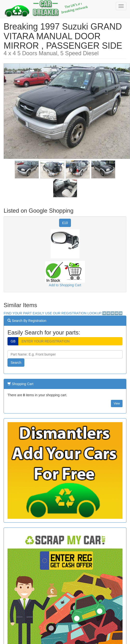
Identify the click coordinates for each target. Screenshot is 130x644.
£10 (65, 223)
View (117, 403)
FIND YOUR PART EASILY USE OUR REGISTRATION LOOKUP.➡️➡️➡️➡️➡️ (63, 313)
